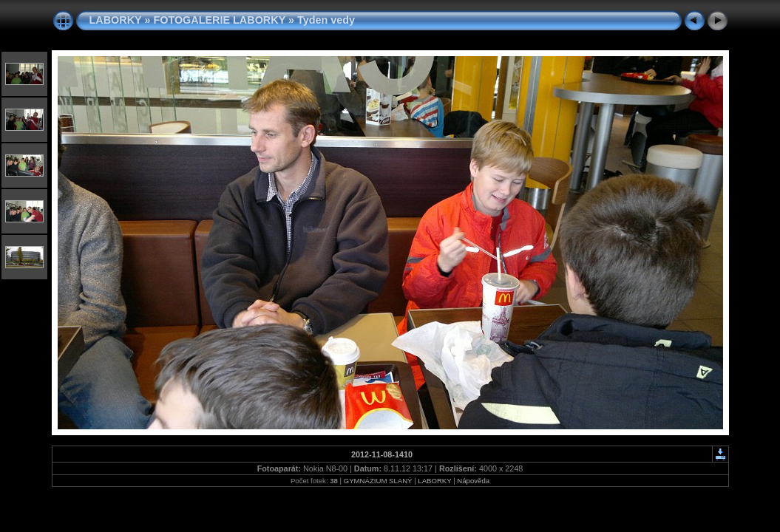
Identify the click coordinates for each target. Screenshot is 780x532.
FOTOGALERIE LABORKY (219, 20)
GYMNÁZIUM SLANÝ (378, 481)
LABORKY (116, 20)
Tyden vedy (326, 20)
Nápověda (473, 481)
